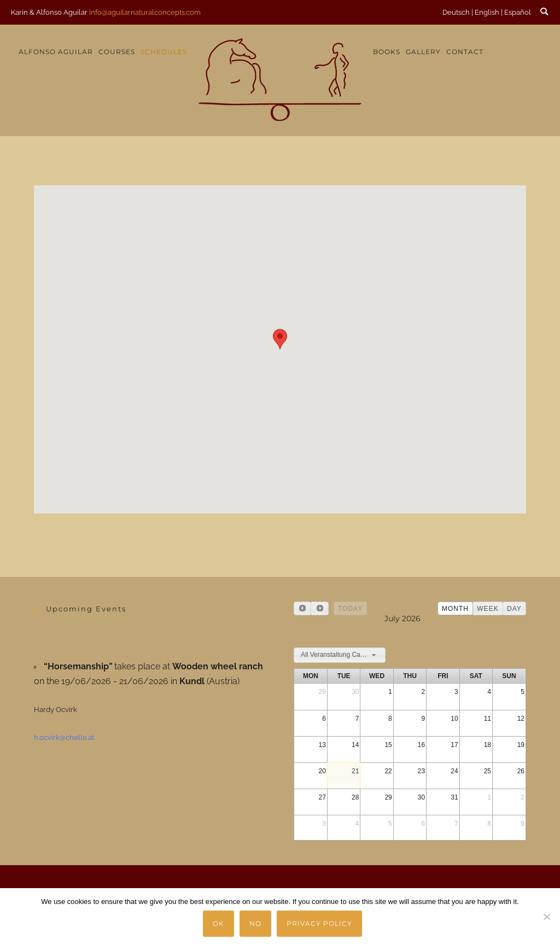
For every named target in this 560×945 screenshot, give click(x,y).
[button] (280, 339)
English (487, 12)
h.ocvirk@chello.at (64, 737)
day (514, 609)
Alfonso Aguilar (56, 52)
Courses (117, 52)
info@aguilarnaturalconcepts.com (145, 12)
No (256, 923)
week (488, 609)
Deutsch (456, 12)
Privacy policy (320, 923)
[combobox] (340, 655)
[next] (319, 608)
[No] (546, 917)
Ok (219, 923)
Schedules (164, 52)
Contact (465, 52)
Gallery (423, 52)
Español (518, 12)
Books (387, 52)
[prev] (302, 608)
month (455, 609)
